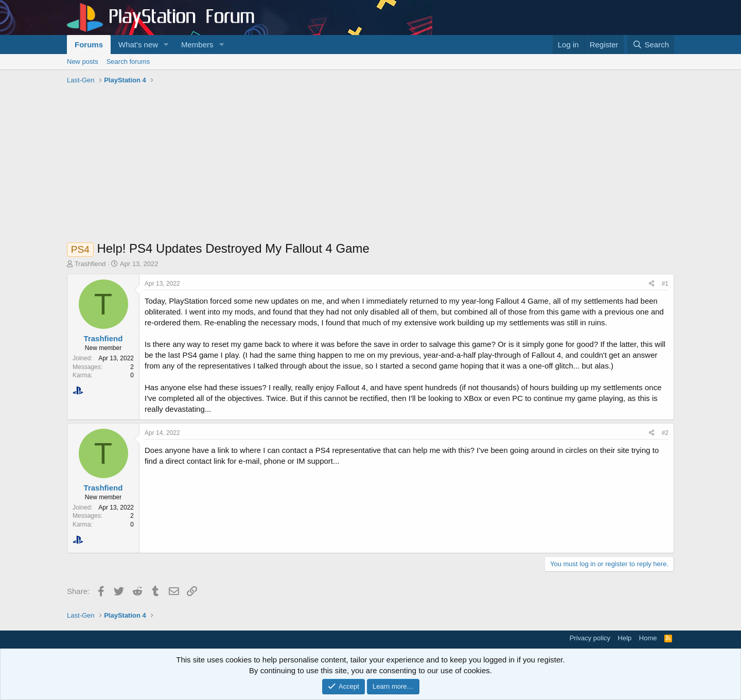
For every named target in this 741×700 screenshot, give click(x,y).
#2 (665, 433)
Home (648, 638)
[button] (166, 45)
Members (197, 45)
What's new (138, 45)
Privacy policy (590, 638)
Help (625, 638)
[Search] (651, 45)
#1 (665, 284)
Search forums (128, 62)
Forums (89, 45)
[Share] (652, 284)
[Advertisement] (370, 165)
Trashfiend (90, 264)
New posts (83, 62)
